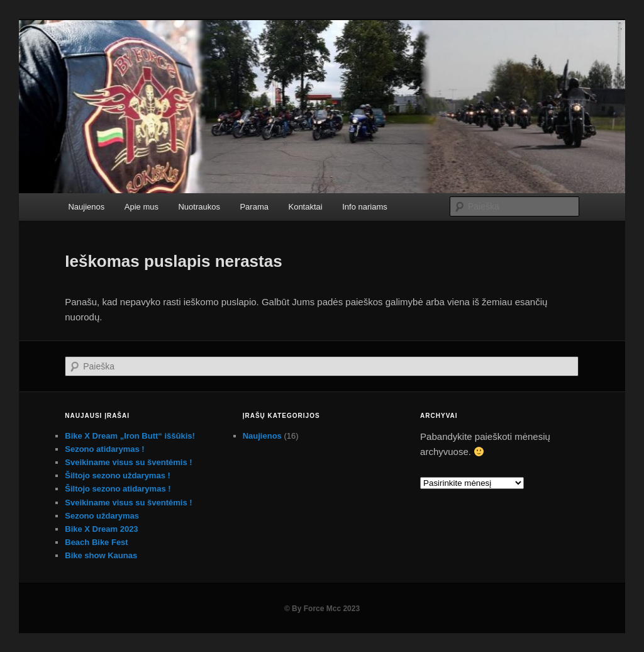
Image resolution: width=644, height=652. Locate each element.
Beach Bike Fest (96, 542)
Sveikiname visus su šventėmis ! (128, 462)
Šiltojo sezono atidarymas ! (118, 489)
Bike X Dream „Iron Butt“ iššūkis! (130, 436)
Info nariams (365, 207)
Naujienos (86, 207)
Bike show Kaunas (101, 555)
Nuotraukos (199, 207)
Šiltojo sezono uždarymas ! (118, 475)
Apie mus (142, 207)
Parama (254, 207)
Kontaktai (305, 207)
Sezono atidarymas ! (104, 449)
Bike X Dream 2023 (101, 529)
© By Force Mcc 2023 (322, 609)
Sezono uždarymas (102, 516)
